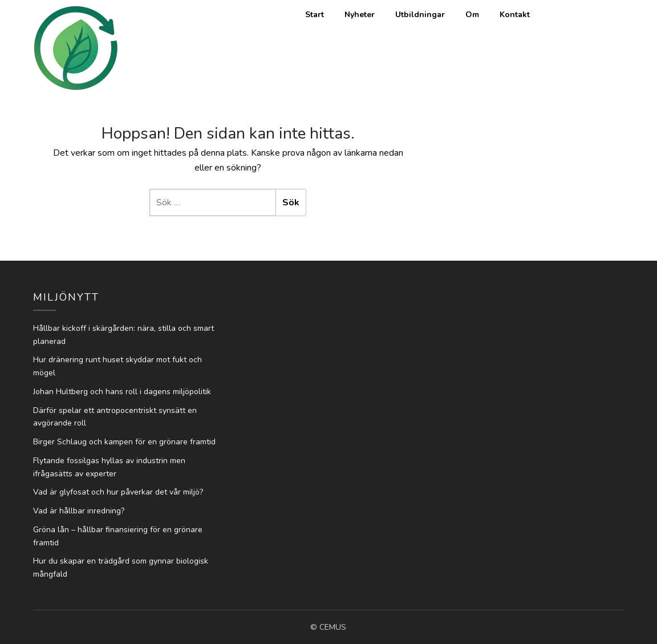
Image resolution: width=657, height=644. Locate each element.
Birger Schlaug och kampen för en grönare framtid (124, 442)
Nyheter (360, 15)
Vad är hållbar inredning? (79, 511)
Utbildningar (420, 15)
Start (315, 15)
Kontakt (515, 15)
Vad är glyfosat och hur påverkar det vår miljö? (118, 492)
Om (472, 15)
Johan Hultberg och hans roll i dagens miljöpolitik (122, 392)
